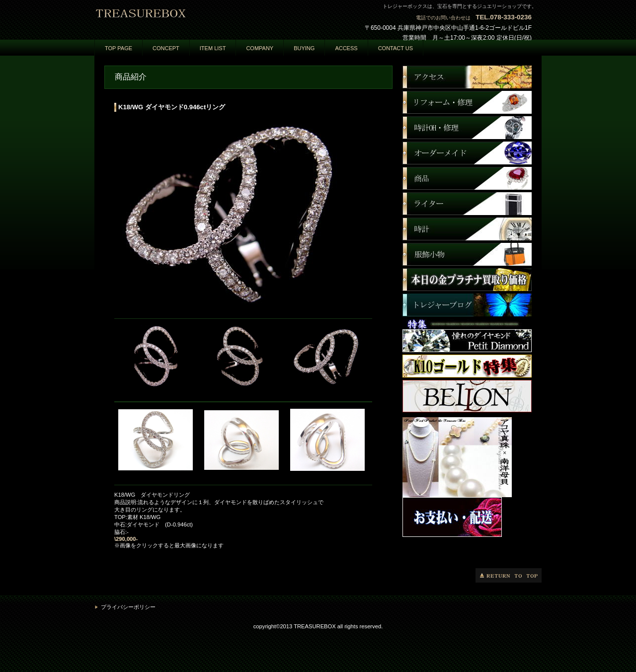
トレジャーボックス (194, 18)
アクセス (467, 77)
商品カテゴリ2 (467, 153)
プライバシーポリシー (128, 607)
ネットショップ (467, 102)
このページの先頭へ (509, 575)
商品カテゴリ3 (467, 178)
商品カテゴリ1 (467, 128)
